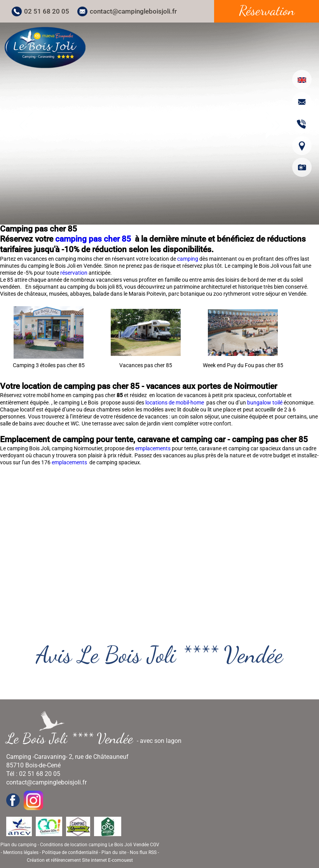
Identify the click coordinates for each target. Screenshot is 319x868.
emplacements (153, 448)
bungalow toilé (265, 403)
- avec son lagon (97, 738)
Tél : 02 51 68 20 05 (33, 774)
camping (188, 259)
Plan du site (114, 852)
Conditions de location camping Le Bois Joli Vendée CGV (100, 845)
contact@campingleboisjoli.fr (133, 11)
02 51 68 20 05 (47, 11)
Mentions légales (21, 852)
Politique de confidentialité (70, 852)
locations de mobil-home (175, 403)
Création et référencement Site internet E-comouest (80, 860)
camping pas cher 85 (94, 239)
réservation (74, 273)
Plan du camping (18, 845)
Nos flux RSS (143, 852)
